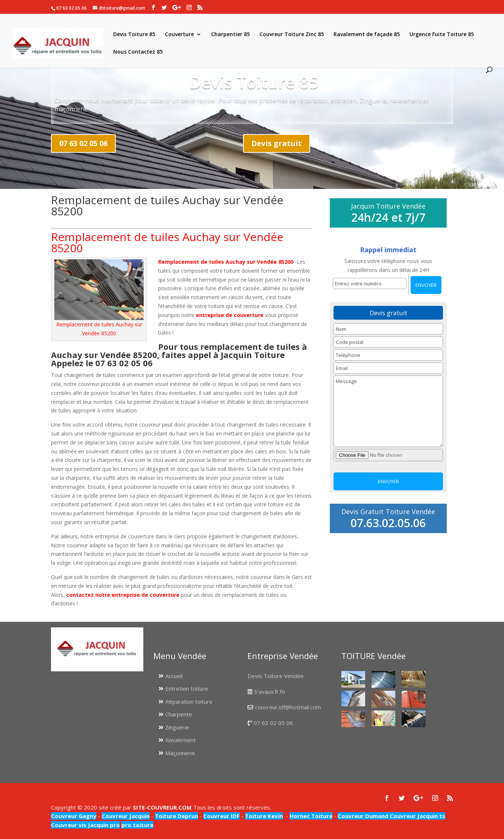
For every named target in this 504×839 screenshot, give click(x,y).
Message (388, 411)
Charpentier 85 (230, 35)
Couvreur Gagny (74, 816)
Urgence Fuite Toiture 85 (442, 35)
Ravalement (181, 740)
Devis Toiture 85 (134, 35)
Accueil (174, 676)
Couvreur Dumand (363, 816)
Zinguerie (177, 727)
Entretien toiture (187, 688)
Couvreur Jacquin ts (417, 816)
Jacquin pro (103, 825)
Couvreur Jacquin (126, 816)
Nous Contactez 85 (138, 52)
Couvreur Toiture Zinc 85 (292, 35)
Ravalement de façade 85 (367, 35)
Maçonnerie (180, 753)
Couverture (179, 35)
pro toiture (137, 825)
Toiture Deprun (176, 816)
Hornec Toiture (311, 816)
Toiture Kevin (264, 816)
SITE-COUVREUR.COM (162, 807)
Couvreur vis (69, 825)
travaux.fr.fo (270, 691)
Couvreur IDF (221, 816)
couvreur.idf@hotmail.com (288, 707)
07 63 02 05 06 (83, 143)
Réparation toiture (189, 702)
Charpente (179, 714)
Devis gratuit (277, 143)
